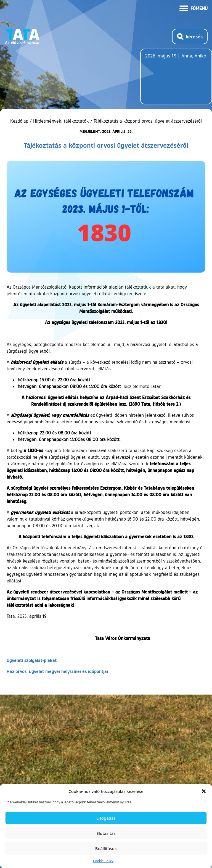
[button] (204, 791)
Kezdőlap (20, 121)
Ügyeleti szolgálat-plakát (32, 660)
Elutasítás (106, 833)
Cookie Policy (103, 861)
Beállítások (106, 848)
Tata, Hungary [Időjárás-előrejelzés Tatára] (176, 80)
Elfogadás (106, 818)
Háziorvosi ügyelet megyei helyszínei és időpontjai (57, 671)
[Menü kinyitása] (194, 8)
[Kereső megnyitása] (190, 36)
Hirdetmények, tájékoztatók (61, 121)
